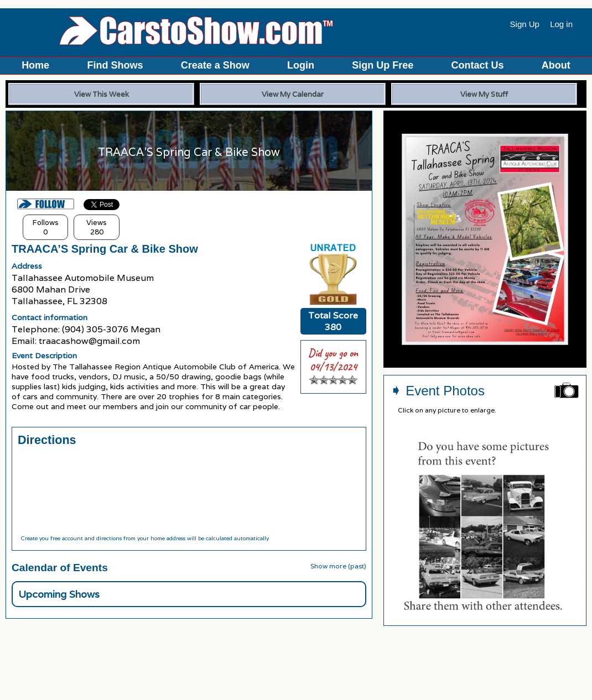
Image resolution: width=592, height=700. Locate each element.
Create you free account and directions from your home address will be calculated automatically (145, 538)
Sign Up (525, 24)
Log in (561, 24)
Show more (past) (338, 566)
